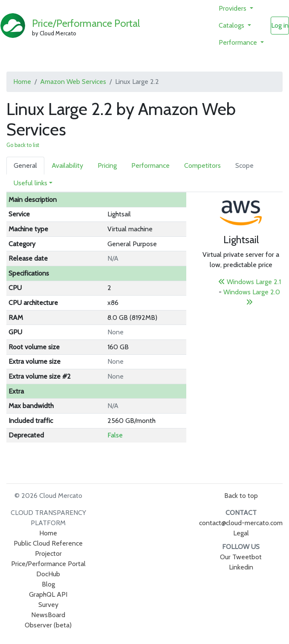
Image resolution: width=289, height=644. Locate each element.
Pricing (107, 165)
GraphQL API (48, 594)
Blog (48, 584)
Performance (150, 165)
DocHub (48, 574)
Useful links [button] (30, 183)
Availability (67, 165)
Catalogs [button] (232, 25)
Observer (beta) (48, 625)
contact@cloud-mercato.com (241, 523)
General (25, 165)
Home (22, 82)
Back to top (241, 496)
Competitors (202, 165)
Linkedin (241, 567)
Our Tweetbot (241, 557)
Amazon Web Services (73, 82)
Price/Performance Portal (86, 23)
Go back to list (23, 145)
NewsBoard (48, 615)
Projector (48, 553)
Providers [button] (233, 8)
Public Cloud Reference (48, 543)
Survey (48, 605)
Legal (241, 533)
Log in (280, 25)
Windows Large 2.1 (250, 282)
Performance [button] (239, 42)
